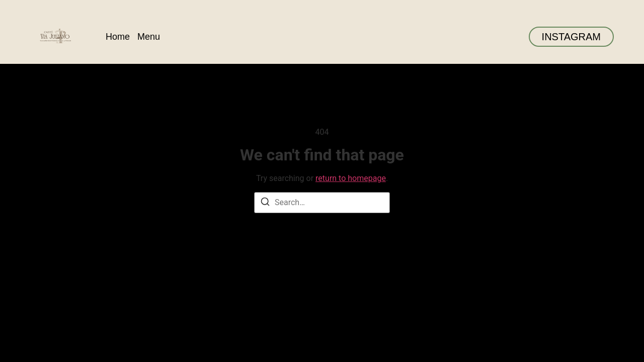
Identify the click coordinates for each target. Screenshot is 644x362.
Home (118, 37)
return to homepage (351, 178)
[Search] (265, 203)
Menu (149, 37)
